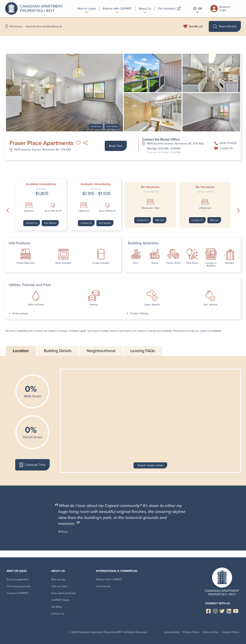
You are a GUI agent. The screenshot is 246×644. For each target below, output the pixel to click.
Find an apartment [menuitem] (18, 579)
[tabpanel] (123, 421)
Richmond (16, 26)
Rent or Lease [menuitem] (17, 571)
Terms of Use (210, 632)
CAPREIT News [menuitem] (60, 600)
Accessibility (172, 632)
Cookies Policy (230, 632)
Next (238, 211)
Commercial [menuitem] (103, 586)
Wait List (160, 220)
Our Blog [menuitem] (56, 607)
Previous (8, 211)
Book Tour (116, 146)
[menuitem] (87, 9)
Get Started (50, 223)
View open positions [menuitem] (63, 593)
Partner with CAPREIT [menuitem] (109, 579)
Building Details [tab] (58, 351)
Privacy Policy (191, 632)
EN (198, 9)
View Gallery (112, 126)
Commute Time (32, 465)
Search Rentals (225, 26)
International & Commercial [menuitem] (117, 571)
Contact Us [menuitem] (58, 614)
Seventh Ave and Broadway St (44, 26)
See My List (196, 26)
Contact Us (224, 148)
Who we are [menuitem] (58, 579)
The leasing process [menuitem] (19, 586)
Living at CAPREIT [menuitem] (18, 593)
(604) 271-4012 (225, 143)
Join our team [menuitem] (59, 586)
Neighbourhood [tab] (101, 351)
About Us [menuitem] (58, 571)
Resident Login (220, 9)
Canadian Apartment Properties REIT (35, 9)
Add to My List (78, 143)
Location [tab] (21, 351)
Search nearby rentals (150, 465)
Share (85, 143)
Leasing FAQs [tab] (143, 351)
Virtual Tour (96, 126)
